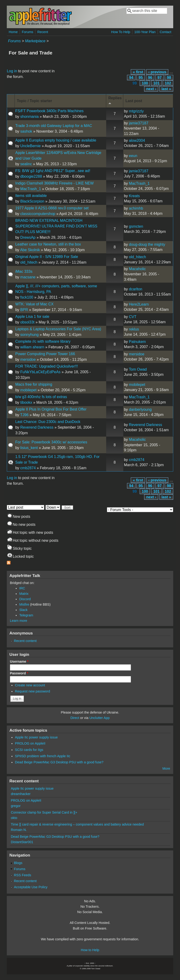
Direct (75, 718)
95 (141, 78)
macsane (28, 277)
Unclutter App (99, 718)
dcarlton (136, 289)
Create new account (30, 685)
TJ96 (24, 415)
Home (13, 32)
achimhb (136, 208)
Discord (25, 599)
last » (166, 89)
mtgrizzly (136, 111)
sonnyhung (30, 335)
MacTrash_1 (31, 189)
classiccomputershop (38, 214)
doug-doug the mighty (147, 244)
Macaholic (137, 269)
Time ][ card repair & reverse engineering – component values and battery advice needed (77, 824)
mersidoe (28, 359)
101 (156, 83)
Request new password (33, 691)
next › (151, 89)
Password (19, 673)
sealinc (26, 164)
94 (131, 78)
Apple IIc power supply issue (36, 737)
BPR (24, 310)
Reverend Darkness (37, 427)
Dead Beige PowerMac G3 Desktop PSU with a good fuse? (59, 762)
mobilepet (28, 390)
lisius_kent (29, 448)
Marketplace (35, 41)
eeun (133, 156)
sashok (26, 131)
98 (169, 78)
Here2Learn (139, 304)
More (166, 769)
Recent (43, 32)
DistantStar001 (22, 842)
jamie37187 (139, 123)
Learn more (19, 621)
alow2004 (137, 140)
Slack (23, 610)
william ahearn (32, 347)
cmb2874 (28, 468)
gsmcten (136, 226)
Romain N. (19, 830)
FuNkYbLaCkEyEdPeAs (41, 372)
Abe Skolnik (30, 250)
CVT (133, 317)
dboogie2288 (31, 176)
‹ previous (157, 72)
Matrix (24, 594)
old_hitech (29, 262)
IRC (22, 588)
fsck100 (27, 297)
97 (160, 78)
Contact (165, 32)
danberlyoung (140, 409)
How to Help (90, 950)
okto (14, 818)
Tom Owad (138, 369)
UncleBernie (31, 146)
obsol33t (28, 322)
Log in (12, 71)
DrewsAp (28, 237)
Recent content (25, 641)
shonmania (30, 117)
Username (19, 661)
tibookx (26, 402)
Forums (28, 32)
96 (150, 78)
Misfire (24, 604)
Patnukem (137, 342)
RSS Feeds (22, 875)
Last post (134, 101)
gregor (16, 806)
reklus (134, 329)
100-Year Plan (145, 32)
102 (168, 83)
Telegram (26, 615)
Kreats (134, 196)
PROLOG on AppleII (30, 743)
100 (145, 83)
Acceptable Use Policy (31, 887)
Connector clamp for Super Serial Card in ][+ (44, 812)
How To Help (121, 32)
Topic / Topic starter (35, 101)
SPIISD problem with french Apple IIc (43, 756)
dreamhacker (21, 794)
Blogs (18, 863)
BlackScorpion (32, 201)
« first (138, 72)
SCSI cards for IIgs (29, 750)
